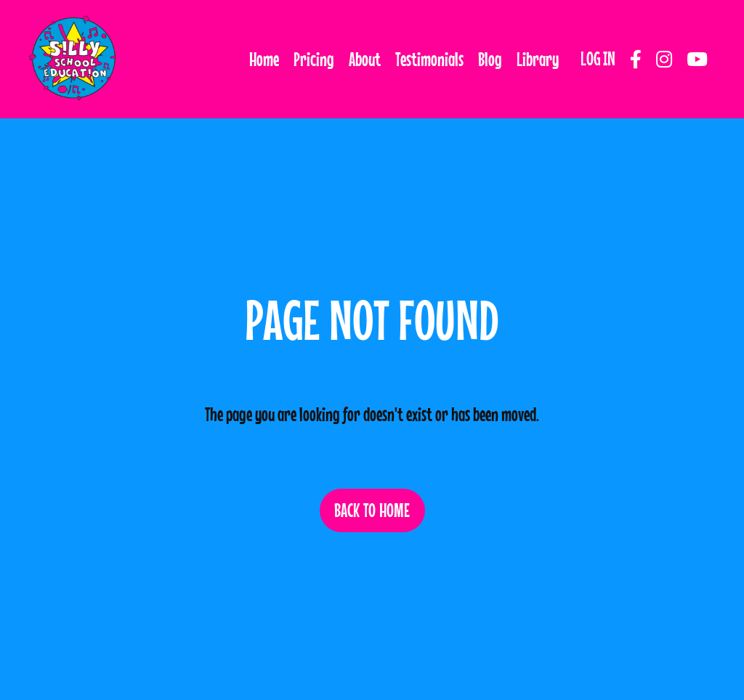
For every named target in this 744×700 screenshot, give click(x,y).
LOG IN (598, 58)
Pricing (314, 59)
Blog (490, 59)
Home (264, 59)
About (365, 59)
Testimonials (429, 59)
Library (538, 59)
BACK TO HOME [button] (372, 510)
